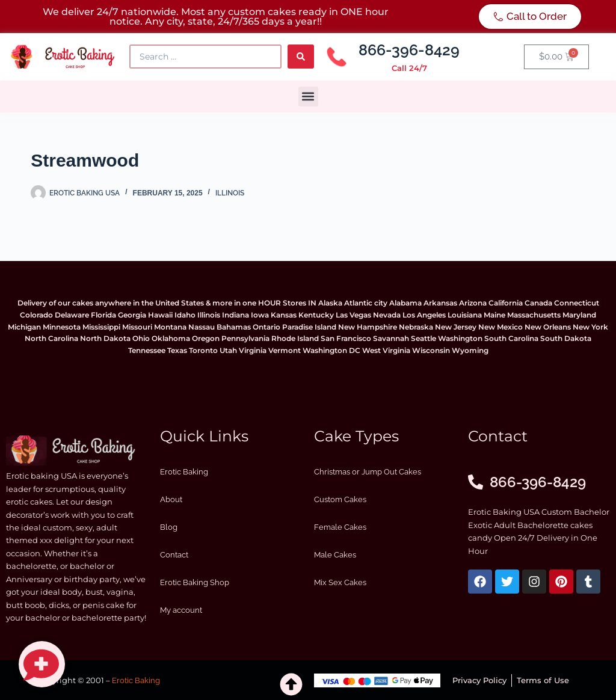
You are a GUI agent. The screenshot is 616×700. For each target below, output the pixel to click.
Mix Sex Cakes (340, 582)
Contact (174, 555)
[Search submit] (301, 57)
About (171, 499)
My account (181, 610)
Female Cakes (340, 527)
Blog (169, 527)
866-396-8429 (409, 50)
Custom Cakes (340, 499)
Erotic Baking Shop (195, 582)
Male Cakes (335, 555)
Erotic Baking (184, 472)
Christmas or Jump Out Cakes (368, 472)
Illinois (230, 193)
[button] (308, 97)
